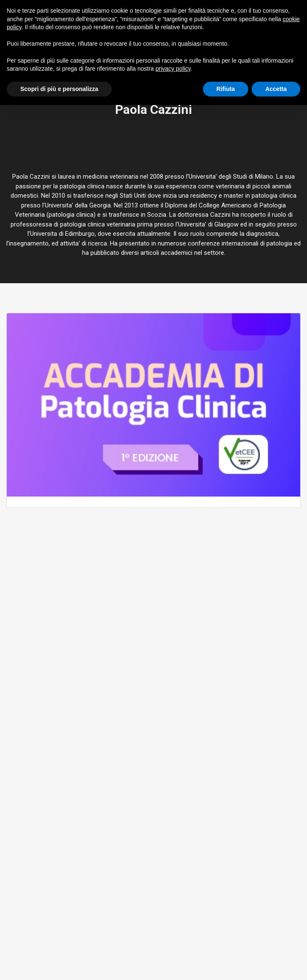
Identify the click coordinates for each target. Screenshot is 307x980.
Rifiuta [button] (226, 89)
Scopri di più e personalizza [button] (59, 89)
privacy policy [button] (173, 69)
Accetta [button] (276, 89)
